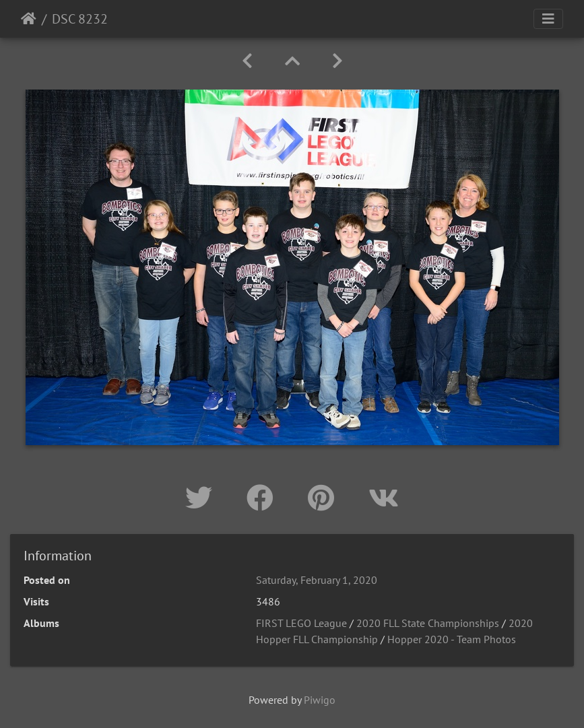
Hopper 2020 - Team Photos (452, 639)
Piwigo (320, 700)
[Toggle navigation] (548, 19)
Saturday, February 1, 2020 (317, 580)
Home (29, 19)
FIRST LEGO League (301, 623)
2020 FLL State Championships (428, 623)
